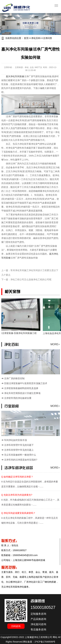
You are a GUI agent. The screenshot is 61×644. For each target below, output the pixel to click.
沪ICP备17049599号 (45, 642)
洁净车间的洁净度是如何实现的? (21, 460)
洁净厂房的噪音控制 (14, 378)
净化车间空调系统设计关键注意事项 (22, 393)
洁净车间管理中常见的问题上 (19, 450)
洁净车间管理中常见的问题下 (19, 445)
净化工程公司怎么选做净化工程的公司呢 (31, 279)
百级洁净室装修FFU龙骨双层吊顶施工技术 (26, 383)
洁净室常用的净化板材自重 (18, 398)
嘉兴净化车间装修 (15, 76)
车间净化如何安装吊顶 (15, 440)
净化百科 (36, 38)
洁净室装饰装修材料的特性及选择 (21, 388)
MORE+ (55, 344)
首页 (26, 38)
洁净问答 (47, 38)
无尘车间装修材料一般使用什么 (20, 455)
